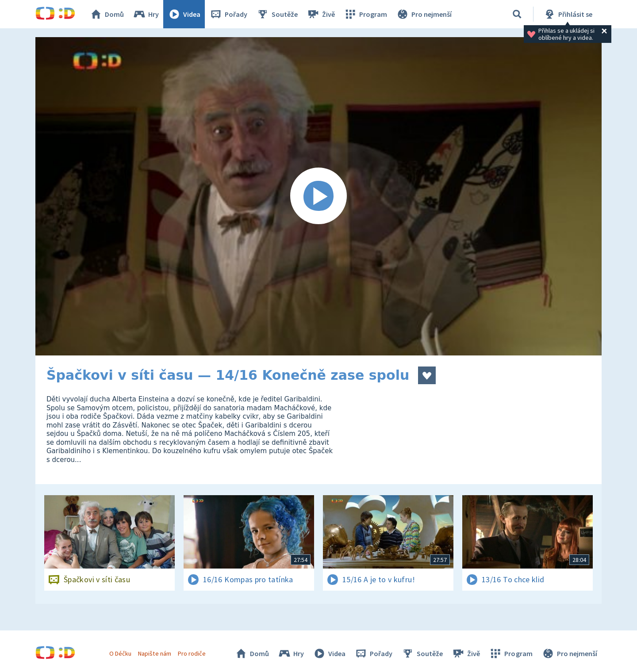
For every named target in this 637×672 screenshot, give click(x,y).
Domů (107, 14)
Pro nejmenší (424, 14)
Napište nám (154, 653)
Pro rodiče (192, 653)
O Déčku (120, 653)
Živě (321, 14)
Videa (184, 14)
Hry (146, 14)
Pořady (228, 14)
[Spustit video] (318, 196)
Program (365, 14)
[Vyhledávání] (517, 14)
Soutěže (277, 14)
